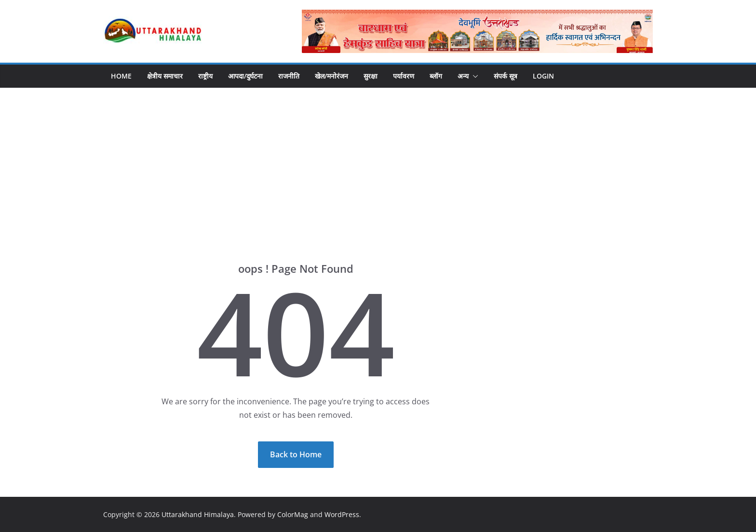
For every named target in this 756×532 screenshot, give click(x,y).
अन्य (463, 76)
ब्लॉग (436, 76)
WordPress (342, 514)
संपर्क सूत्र (506, 76)
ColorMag (293, 514)
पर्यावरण (404, 76)
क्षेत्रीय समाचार (165, 76)
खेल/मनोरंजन (331, 76)
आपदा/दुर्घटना (245, 76)
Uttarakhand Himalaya (198, 514)
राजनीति (289, 76)
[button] (473, 76)
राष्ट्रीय (205, 76)
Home (121, 76)
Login (543, 76)
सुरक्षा (371, 76)
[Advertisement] (378, 160)
